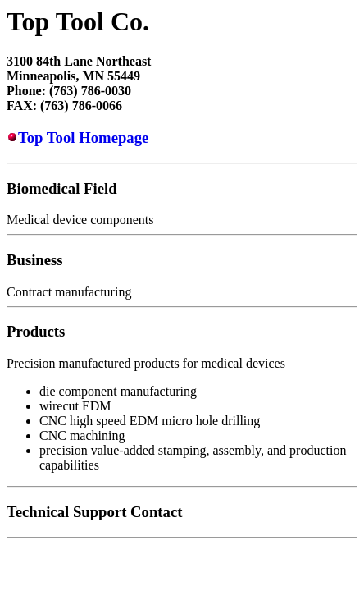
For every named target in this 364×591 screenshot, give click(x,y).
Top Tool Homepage (83, 137)
